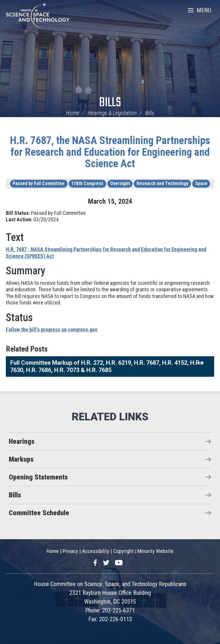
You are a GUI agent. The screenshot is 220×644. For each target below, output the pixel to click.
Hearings (22, 441)
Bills (110, 103)
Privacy (70, 551)
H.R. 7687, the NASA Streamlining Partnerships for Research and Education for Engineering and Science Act (110, 152)
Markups (21, 459)
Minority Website (155, 551)
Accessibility (96, 551)
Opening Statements (38, 477)
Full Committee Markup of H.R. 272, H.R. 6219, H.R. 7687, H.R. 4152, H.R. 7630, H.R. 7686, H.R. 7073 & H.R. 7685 (106, 366)
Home (73, 113)
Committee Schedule (39, 513)
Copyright (123, 551)
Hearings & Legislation (112, 113)
